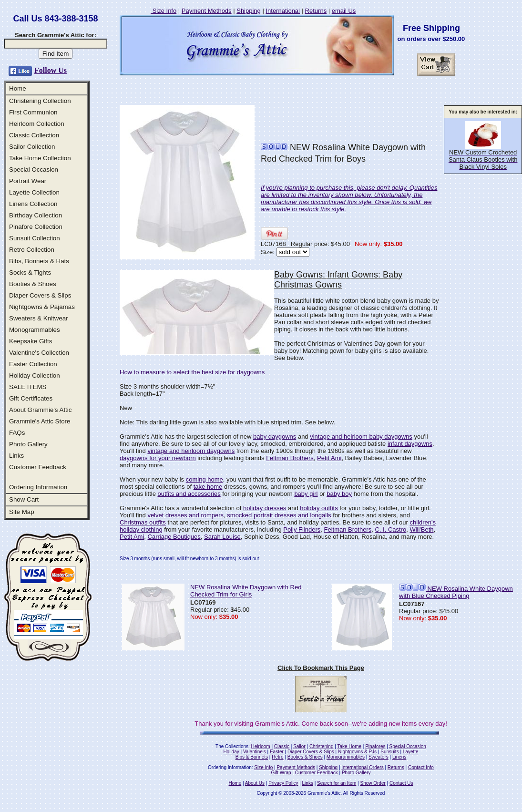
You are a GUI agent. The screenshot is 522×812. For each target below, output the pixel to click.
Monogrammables (35, 330)
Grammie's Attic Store (40, 421)
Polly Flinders (302, 529)
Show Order (373, 783)
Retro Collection (32, 250)
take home (208, 487)
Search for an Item (337, 783)
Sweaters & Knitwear (39, 318)
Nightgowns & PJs (357, 752)
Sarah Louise (222, 537)
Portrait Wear (28, 181)
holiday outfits (319, 508)
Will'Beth (421, 529)
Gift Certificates (31, 398)
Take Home (349, 746)
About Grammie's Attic (40, 410)
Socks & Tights (30, 272)
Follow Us (51, 70)
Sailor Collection (32, 147)
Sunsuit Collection (35, 238)
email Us (344, 11)
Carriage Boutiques (174, 537)
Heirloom (261, 746)
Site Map (22, 512)
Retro (277, 757)
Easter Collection (33, 364)
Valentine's (255, 752)
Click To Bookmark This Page (321, 668)
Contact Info (421, 767)
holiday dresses (265, 508)
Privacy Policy (283, 783)
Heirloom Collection (37, 124)
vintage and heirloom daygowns (191, 451)
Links (16, 456)
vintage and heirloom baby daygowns (361, 437)
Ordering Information (38, 487)
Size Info (164, 11)
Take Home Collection (40, 158)
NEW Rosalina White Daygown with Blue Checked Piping (456, 592)
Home (18, 88)
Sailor (299, 746)
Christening (322, 746)
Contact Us (401, 783)
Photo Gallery (28, 444)
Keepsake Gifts (31, 341)
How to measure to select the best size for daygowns (192, 372)
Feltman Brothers (290, 458)
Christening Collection (40, 101)
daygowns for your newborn (158, 458)
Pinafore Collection (36, 227)
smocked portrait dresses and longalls (279, 515)
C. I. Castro (390, 529)
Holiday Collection (35, 375)
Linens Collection (33, 204)
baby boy (339, 494)
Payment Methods (207, 11)
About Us (255, 783)
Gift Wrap (281, 773)
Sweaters (379, 757)
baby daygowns (275, 437)
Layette (411, 752)
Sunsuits (389, 752)
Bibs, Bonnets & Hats (39, 261)
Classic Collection (34, 135)
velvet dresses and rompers (185, 515)
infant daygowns (410, 444)
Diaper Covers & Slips (40, 295)
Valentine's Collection (39, 353)
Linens (399, 757)
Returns (316, 11)
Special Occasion (34, 170)
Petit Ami (329, 458)
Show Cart (24, 499)
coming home (205, 479)
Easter (277, 752)
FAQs (17, 433)
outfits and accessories (189, 494)
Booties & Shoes (33, 284)
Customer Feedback (38, 467)
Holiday (231, 752)
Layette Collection (34, 192)
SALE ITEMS (28, 387)
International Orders (362, 767)
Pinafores (375, 746)
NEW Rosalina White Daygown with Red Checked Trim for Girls (246, 591)
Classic (282, 746)
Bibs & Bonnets (252, 757)
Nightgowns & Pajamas (42, 307)
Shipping (249, 11)
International (283, 11)
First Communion (33, 112)
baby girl (306, 494)
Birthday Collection (36, 215)
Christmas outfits (143, 522)
